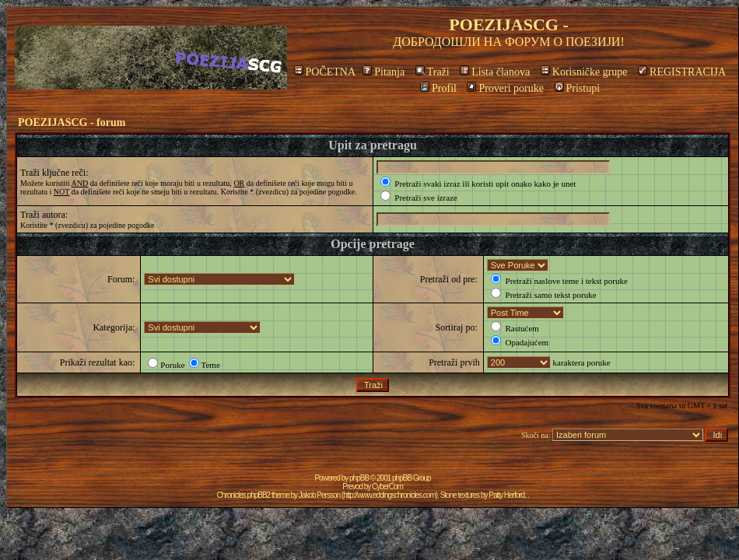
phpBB (359, 478)
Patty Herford (506, 495)
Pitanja (384, 72)
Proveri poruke (505, 88)
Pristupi (578, 88)
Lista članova (495, 72)
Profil (438, 88)
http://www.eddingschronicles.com (389, 495)
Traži (433, 72)
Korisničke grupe (584, 72)
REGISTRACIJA (682, 72)
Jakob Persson (319, 495)
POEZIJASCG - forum (72, 122)
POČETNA (325, 72)
